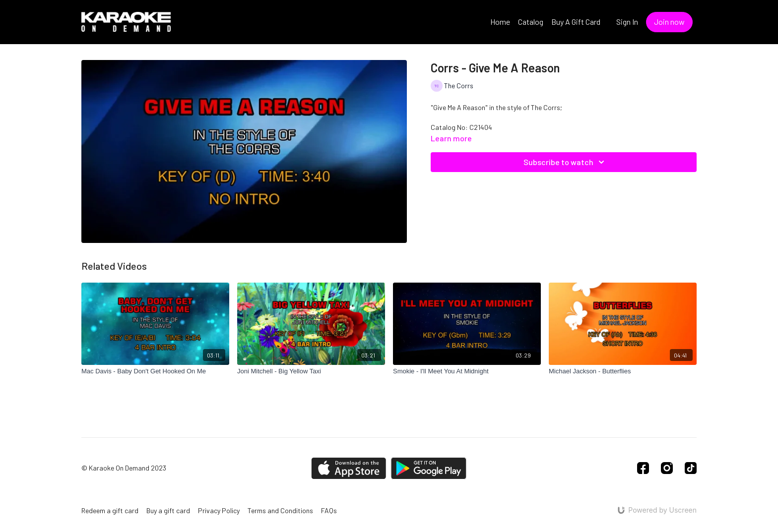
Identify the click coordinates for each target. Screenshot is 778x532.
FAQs (329, 510)
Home (500, 22)
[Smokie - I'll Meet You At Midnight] (467, 371)
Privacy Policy (219, 510)
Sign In (627, 22)
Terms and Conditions (280, 510)
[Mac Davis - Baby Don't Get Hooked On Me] (155, 371)
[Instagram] (667, 468)
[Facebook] (643, 468)
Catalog (531, 22)
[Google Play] (429, 468)
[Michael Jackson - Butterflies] (623, 371)
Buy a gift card (168, 510)
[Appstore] (349, 468)
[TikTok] (691, 468)
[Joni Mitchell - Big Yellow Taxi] (311, 371)
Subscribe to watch (565, 162)
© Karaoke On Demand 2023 (124, 468)
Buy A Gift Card (576, 22)
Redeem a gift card (110, 510)
